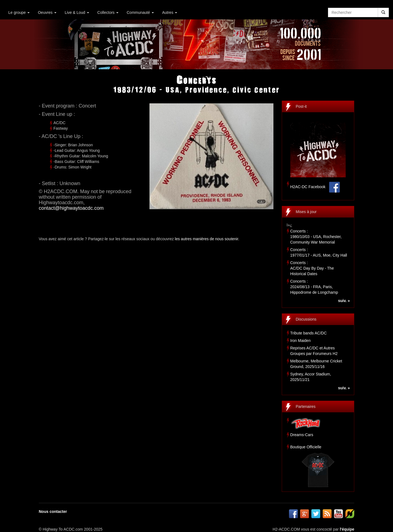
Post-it (301, 106)
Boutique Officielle (306, 447)
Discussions (306, 319)
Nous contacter (53, 511)
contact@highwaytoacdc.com (71, 208)
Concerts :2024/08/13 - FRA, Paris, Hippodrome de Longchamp (314, 287)
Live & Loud (77, 12)
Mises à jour (306, 212)
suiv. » (344, 301)
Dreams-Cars (302, 435)
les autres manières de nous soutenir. (207, 239)
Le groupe (19, 12)
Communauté (140, 12)
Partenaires (306, 406)
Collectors (108, 12)
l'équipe (347, 529)
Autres (170, 12)
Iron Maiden (301, 341)
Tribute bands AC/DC (309, 333)
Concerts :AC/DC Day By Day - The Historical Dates (312, 268)
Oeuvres (47, 12)
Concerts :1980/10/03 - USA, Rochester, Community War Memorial (316, 237)
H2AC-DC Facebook (308, 187)
